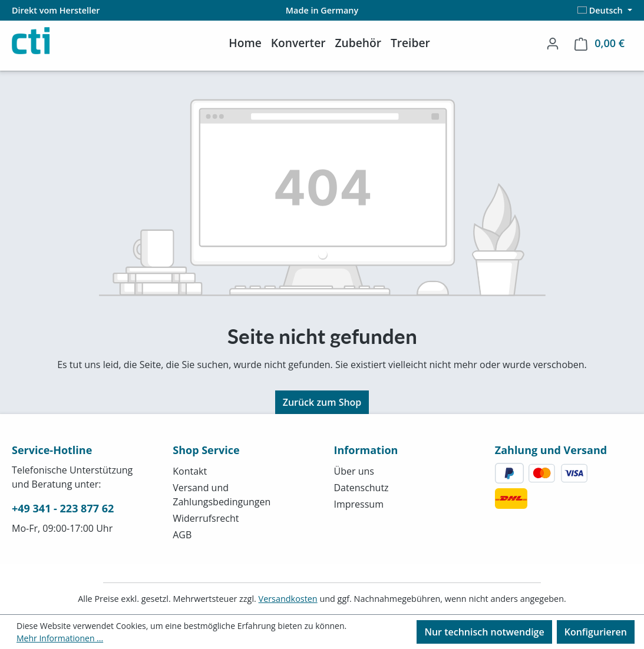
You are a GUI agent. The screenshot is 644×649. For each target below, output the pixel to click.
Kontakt (190, 471)
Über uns (354, 471)
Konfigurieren (596, 632)
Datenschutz (361, 488)
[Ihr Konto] (553, 43)
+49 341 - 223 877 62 (63, 508)
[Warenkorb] (600, 43)
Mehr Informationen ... (60, 638)
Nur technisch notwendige (484, 632)
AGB (182, 535)
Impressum (359, 504)
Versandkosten (288, 599)
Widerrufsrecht (206, 518)
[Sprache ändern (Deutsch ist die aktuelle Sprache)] (605, 10)
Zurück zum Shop (322, 402)
